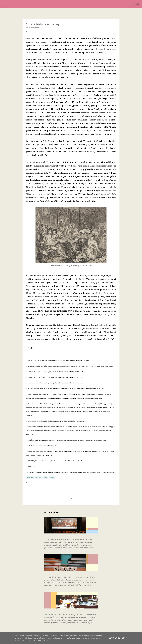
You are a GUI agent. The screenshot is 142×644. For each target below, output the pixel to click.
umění (52, 477)
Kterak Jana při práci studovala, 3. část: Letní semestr (64, 610)
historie (30, 477)
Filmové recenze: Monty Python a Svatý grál (60, 535)
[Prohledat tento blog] (129, 4)
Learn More (114, 638)
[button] (27, 32)
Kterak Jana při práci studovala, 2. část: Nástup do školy (64, 573)
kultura (38, 477)
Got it (125, 638)
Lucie (46, 477)
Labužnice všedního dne (26, 4)
